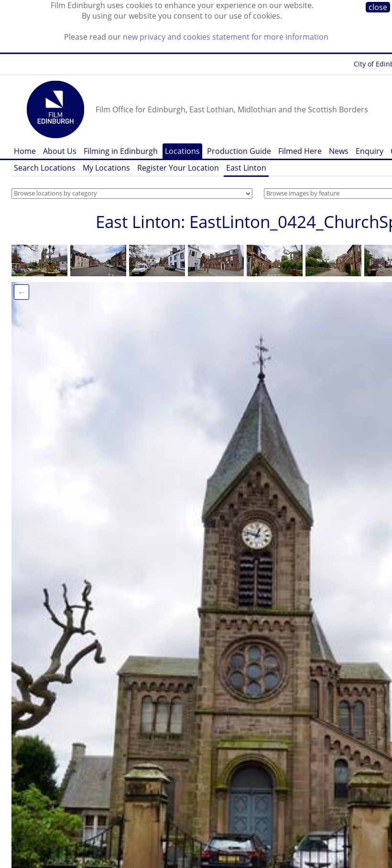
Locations (182, 151)
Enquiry (370, 151)
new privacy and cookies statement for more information (226, 37)
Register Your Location (178, 168)
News (339, 151)
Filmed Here (300, 151)
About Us (60, 151)
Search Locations (45, 168)
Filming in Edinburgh (121, 151)
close (378, 7)
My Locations (106, 168)
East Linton (246, 168)
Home (25, 151)
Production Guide (239, 151)
